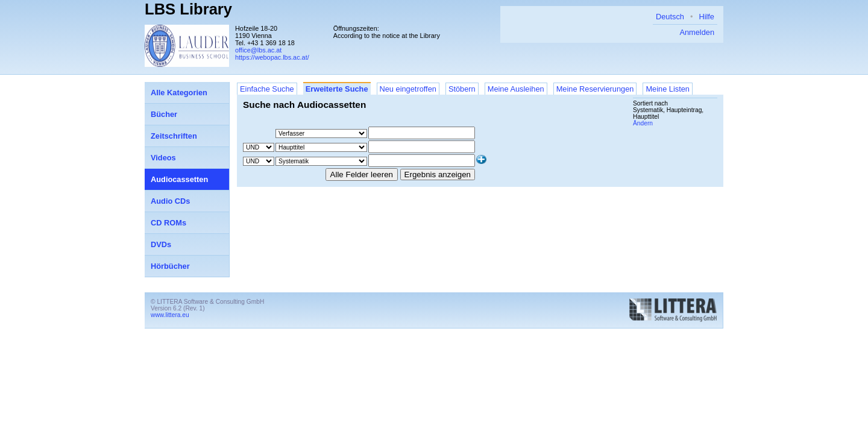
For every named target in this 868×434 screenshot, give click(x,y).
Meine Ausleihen (516, 89)
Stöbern (462, 89)
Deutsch (670, 17)
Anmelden (697, 32)
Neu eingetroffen (408, 89)
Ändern (643, 123)
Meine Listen (668, 89)
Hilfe (706, 17)
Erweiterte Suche (337, 89)
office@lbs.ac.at (258, 50)
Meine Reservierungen (595, 89)
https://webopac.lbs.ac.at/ (272, 57)
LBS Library (188, 9)
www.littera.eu (170, 315)
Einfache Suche (267, 89)
